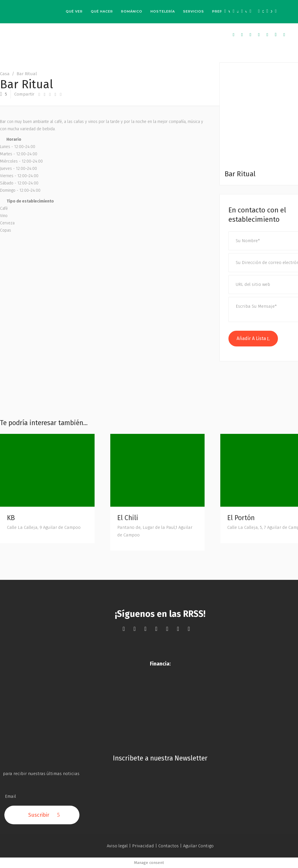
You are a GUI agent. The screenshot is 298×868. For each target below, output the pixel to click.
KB (11, 518)
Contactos (168, 846)
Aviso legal (117, 846)
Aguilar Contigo (198, 846)
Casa (5, 74)
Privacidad (143, 846)
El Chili (128, 518)
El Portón (241, 518)
